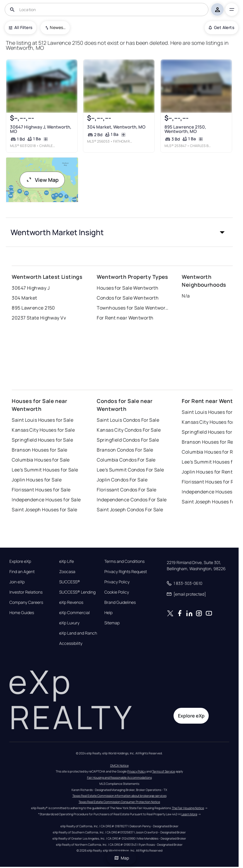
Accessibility (71, 643)
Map (122, 858)
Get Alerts (221, 27)
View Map (42, 180)
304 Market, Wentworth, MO (116, 127)
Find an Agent (22, 572)
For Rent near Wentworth (125, 318)
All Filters (21, 27)
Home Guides (22, 613)
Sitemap (112, 623)
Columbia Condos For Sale (126, 460)
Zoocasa (67, 572)
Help (108, 613)
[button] (119, 232)
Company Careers (26, 602)
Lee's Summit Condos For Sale (130, 470)
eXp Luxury (69, 623)
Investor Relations (26, 592)
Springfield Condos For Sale (128, 440)
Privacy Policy (117, 582)
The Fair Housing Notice (188, 808)
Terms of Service (164, 771)
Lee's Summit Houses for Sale (45, 470)
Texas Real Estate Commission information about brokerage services (119, 796)
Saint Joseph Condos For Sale (130, 510)
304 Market (24, 298)
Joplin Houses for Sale (37, 480)
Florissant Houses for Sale (41, 490)
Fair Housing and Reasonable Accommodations (119, 778)
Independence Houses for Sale (46, 500)
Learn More (189, 814)
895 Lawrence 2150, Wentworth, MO (185, 129)
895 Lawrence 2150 (33, 308)
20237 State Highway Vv (39, 318)
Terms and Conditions (124, 561)
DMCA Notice (119, 766)
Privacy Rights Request (126, 572)
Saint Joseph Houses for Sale (44, 510)
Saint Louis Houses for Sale (43, 420)
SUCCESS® (70, 582)
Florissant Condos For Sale (126, 490)
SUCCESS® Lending (77, 592)
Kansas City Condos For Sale (129, 430)
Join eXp (17, 582)
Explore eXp (20, 561)
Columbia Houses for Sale (41, 460)
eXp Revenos (71, 602)
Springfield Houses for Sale (42, 440)
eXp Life (67, 561)
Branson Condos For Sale (125, 450)
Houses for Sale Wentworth (128, 288)
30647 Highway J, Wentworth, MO (41, 129)
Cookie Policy (117, 592)
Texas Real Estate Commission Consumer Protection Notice (119, 802)
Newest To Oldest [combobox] (58, 27)
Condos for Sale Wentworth (128, 298)
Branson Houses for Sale (39, 450)
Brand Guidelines (120, 602)
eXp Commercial (74, 613)
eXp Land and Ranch (78, 633)
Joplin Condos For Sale (122, 480)
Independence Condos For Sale (132, 500)
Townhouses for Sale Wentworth (133, 308)
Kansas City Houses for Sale (43, 430)
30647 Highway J (31, 288)
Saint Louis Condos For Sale (128, 420)
